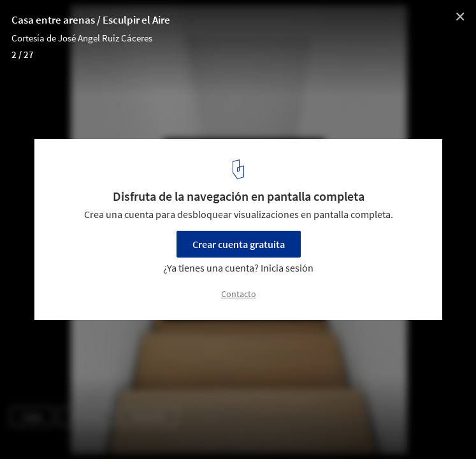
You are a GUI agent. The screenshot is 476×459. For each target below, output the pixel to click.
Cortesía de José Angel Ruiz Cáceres (82, 38)
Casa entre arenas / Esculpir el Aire (91, 20)
